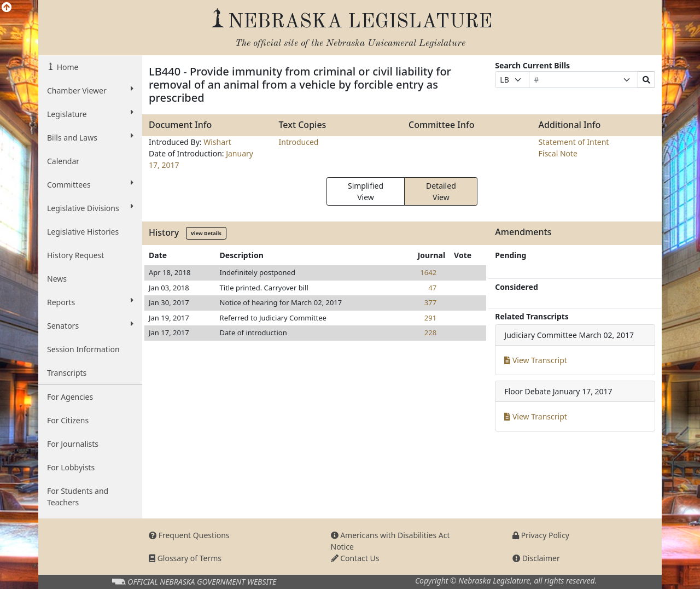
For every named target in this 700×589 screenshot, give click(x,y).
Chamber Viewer (90, 90)
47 (432, 288)
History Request (75, 255)
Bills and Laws (90, 137)
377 (430, 302)
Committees (90, 184)
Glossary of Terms (185, 558)
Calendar (63, 161)
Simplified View (366, 191)
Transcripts (67, 373)
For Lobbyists (71, 467)
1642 (428, 272)
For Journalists (73, 444)
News (57, 279)
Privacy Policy (541, 535)
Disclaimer (536, 558)
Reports (90, 302)
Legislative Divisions (90, 208)
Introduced (299, 142)
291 (430, 318)
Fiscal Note (558, 153)
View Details (206, 233)
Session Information (83, 349)
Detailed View (441, 191)
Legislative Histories (83, 232)
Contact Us (355, 558)
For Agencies (70, 397)
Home (66, 67)
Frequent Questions (189, 535)
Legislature (90, 114)
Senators (90, 325)
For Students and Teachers (78, 497)
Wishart (217, 142)
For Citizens (68, 420)
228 (430, 333)
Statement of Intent (574, 142)
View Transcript (536, 360)
